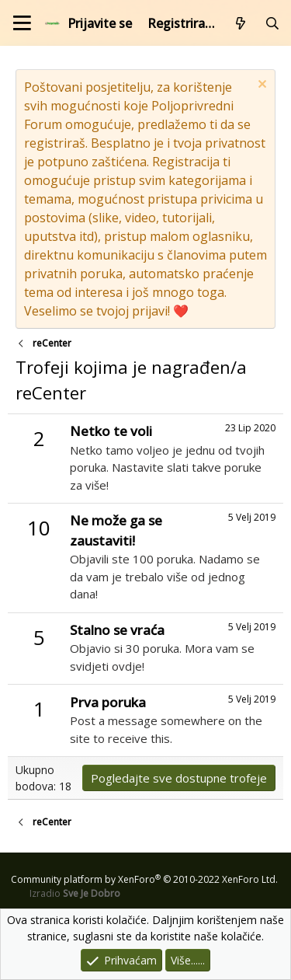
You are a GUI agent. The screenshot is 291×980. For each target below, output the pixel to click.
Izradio (75, 893)
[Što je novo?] (241, 23)
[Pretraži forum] (272, 23)
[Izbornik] (22, 23)
